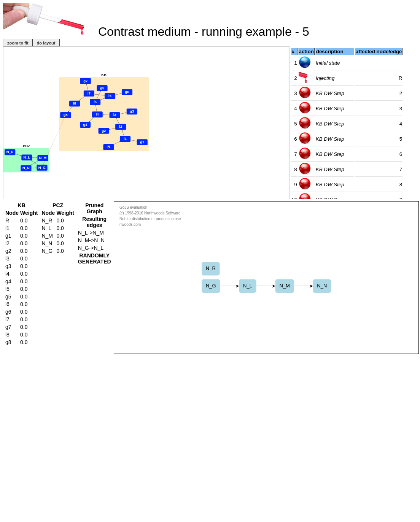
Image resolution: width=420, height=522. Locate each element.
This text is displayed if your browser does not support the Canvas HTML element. (266, 278)
